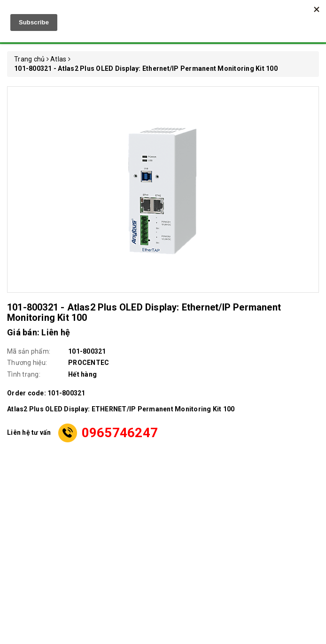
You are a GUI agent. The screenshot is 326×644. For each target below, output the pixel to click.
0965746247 (120, 433)
